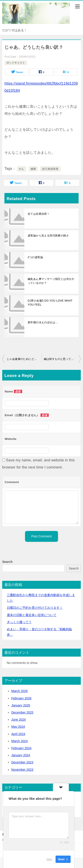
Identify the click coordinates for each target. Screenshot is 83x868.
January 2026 (21, 705)
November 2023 (22, 770)
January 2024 (21, 755)
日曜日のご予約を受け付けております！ (35, 608)
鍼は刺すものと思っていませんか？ (62, 359)
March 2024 (19, 741)
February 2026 (21, 698)
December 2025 (22, 712)
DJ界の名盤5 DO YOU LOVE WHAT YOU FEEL (50, 303)
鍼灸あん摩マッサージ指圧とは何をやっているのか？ (51, 281)
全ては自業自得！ (39, 214)
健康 (33, 169)
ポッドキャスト (16, 63)
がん (22, 169)
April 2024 (18, 734)
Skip (49, 859)
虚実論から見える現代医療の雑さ (48, 236)
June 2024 (18, 720)
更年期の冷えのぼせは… (43, 322)
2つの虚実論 (35, 257)
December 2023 (22, 762)
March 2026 (19, 691)
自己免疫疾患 (50, 169)
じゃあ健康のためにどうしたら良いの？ (24, 359)
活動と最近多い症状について (32, 615)
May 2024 (18, 727)
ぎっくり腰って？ (19, 622)
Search (7, 562)
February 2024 (21, 748)
